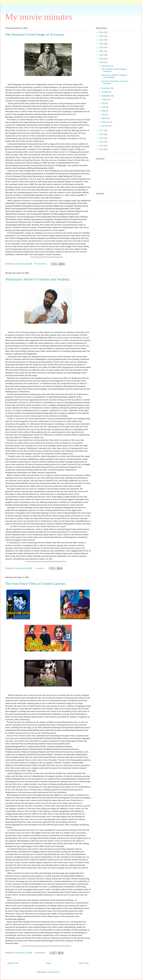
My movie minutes (39, 17)
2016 (102, 134)
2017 (102, 130)
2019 (102, 59)
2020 (102, 55)
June (104, 107)
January (105, 126)
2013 (102, 146)
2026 (102, 32)
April (104, 114)
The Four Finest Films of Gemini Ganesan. (36, 584)
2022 (102, 47)
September (106, 96)
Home (49, 963)
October (105, 92)
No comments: (41, 264)
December (106, 66)
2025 (102, 36)
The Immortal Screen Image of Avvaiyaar (35, 34)
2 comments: (40, 953)
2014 (102, 142)
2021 (102, 51)
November (106, 88)
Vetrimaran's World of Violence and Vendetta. (38, 279)
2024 (102, 40)
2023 (102, 44)
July (103, 103)
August (105, 99)
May (104, 111)
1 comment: (40, 568)
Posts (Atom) (54, 972)
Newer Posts (13, 963)
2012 (102, 149)
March (104, 118)
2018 (102, 62)
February (106, 122)
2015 (102, 138)
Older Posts (84, 963)
